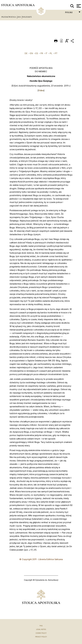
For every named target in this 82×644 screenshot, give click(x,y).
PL (51, 53)
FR (42, 53)
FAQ (41, 626)
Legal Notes (41, 629)
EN (31, 53)
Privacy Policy (41, 637)
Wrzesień (27, 17)
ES (37, 53)
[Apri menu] (78, 6)
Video (41, 90)
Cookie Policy (41, 633)
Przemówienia (9, 17)
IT (46, 53)
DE (26, 53)
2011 (19, 17)
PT (56, 53)
